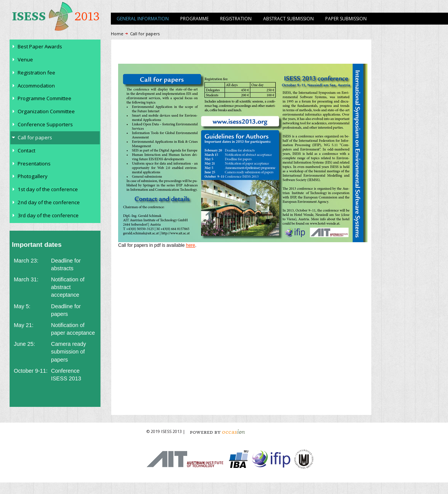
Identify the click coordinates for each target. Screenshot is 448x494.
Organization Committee (46, 111)
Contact (26, 150)
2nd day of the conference (49, 202)
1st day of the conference (48, 189)
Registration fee (36, 73)
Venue (25, 59)
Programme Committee (44, 98)
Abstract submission (288, 19)
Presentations (34, 164)
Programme (194, 19)
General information (143, 19)
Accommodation (36, 86)
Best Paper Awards (40, 46)
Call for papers (35, 137)
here (191, 245)
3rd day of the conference (48, 215)
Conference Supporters (45, 124)
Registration (236, 19)
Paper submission (346, 19)
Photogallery (33, 176)
